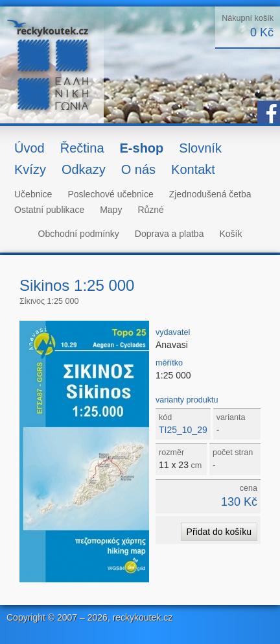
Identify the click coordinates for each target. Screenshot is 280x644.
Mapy (111, 210)
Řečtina (82, 148)
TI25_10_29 (183, 430)
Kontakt (193, 169)
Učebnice (33, 194)
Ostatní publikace (49, 210)
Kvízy (30, 169)
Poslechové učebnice (110, 194)
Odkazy (84, 169)
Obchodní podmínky (79, 234)
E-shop (142, 148)
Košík (230, 234)
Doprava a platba (169, 234)
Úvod (29, 148)
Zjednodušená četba (210, 194)
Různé (150, 210)
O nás (138, 169)
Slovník (200, 148)
